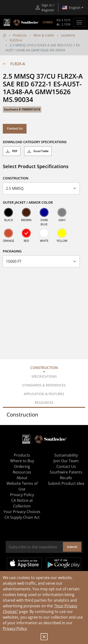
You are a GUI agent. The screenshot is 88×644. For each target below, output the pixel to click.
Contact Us (15, 128)
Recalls (66, 478)
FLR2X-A (16, 40)
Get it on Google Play (64, 563)
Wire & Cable (44, 35)
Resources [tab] (44, 403)
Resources (22, 472)
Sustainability (66, 455)
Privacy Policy (15, 628)
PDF (12, 151)
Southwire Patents (66, 472)
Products (20, 35)
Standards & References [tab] (44, 385)
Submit (72, 547)
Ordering (22, 466)
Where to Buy (22, 461)
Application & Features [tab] (44, 394)
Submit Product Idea (66, 483)
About (22, 478)
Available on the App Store (24, 563)
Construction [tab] (44, 368)
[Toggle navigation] (79, 22)
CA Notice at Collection (22, 503)
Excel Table (38, 151)
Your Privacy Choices (22, 512)
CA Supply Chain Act (22, 517)
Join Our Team (66, 461)
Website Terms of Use (22, 486)
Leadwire (68, 35)
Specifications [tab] (44, 376)
